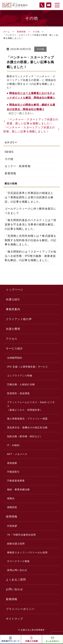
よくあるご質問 (16, 580)
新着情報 (21, 32)
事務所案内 (13, 309)
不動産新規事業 (16, 481)
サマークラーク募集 (18, 561)
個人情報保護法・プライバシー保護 (27, 419)
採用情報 (12, 517)
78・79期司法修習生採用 (22, 535)
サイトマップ (14, 619)
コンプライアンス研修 (20, 376)
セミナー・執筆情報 (18, 166)
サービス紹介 (14, 348)
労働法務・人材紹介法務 (21, 384)
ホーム (7, 32)
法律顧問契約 (15, 358)
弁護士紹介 (13, 299)
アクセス (12, 339)
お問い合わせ (14, 589)
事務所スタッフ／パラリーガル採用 (27, 553)
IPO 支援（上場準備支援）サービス (28, 367)
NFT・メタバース (17, 454)
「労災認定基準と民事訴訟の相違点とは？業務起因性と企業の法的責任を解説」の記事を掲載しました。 (29, 197)
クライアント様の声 (19, 319)
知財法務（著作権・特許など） (25, 436)
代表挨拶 (12, 526)
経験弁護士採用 (16, 544)
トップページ (14, 290)
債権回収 (12, 507)
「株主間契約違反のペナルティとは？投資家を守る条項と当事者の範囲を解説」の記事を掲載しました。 (30, 224)
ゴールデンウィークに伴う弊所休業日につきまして (30, 211)
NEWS (9, 152)
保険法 (11, 498)
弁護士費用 (13, 329)
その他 (36, 32)
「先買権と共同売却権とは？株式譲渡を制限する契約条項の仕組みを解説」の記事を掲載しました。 (30, 240)
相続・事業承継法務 (18, 489)
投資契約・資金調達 (18, 393)
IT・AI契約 (13, 445)
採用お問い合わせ (17, 570)
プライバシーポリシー (20, 609)
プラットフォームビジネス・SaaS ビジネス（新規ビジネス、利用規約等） (31, 406)
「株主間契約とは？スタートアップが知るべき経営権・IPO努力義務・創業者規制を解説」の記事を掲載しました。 (30, 256)
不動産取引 (13, 472)
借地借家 (12, 463)
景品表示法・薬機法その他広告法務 (27, 427)
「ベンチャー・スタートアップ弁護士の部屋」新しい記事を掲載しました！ (33, 121)
